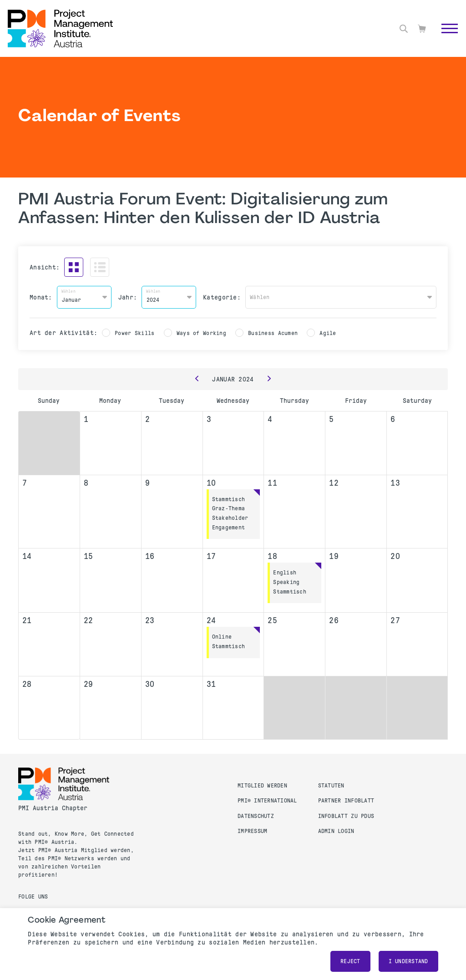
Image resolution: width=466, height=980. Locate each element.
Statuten (331, 786)
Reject (350, 961)
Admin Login (336, 831)
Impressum (252, 831)
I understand (408, 961)
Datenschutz (256, 816)
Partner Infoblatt (346, 801)
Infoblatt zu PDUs (346, 816)
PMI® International (267, 801)
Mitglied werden (262, 786)
